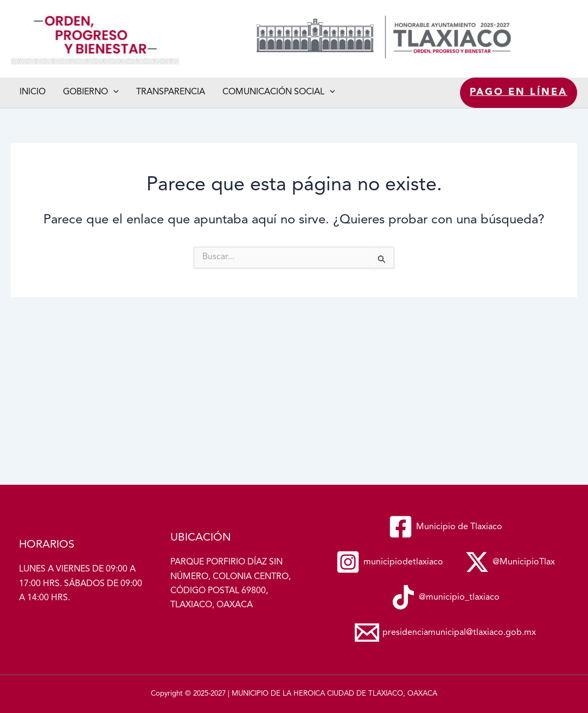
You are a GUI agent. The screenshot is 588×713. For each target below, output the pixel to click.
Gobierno (91, 92)
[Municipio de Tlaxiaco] (445, 527)
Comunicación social (279, 92)
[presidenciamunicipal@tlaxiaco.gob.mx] (445, 632)
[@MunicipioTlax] (510, 562)
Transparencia (171, 92)
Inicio (33, 92)
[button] (113, 92)
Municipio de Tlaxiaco (14, 65)
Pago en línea (519, 92)
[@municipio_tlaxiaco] (445, 597)
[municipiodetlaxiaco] (389, 562)
